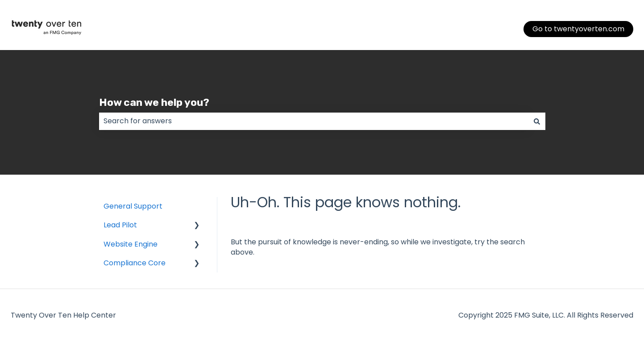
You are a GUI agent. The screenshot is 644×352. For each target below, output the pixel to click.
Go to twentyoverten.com (578, 29)
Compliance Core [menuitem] (135, 263)
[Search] (537, 121)
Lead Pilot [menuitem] (120, 225)
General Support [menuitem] (133, 206)
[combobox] (314, 121)
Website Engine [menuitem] (131, 244)
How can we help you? (154, 102)
